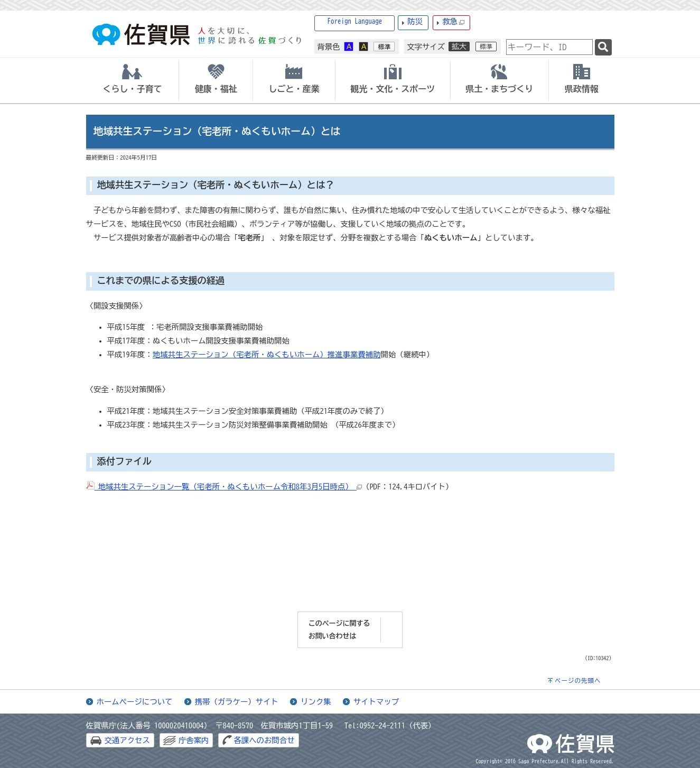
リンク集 (316, 702)
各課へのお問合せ (264, 740)
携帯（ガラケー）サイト (237, 702)
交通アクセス (127, 740)
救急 (453, 22)
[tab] (133, 80)
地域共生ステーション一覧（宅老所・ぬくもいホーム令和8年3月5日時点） (224, 487)
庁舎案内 (194, 740)
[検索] (603, 47)
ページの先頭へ (578, 681)
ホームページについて (135, 702)
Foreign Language (355, 21)
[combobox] (549, 47)
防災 (415, 21)
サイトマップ (376, 702)
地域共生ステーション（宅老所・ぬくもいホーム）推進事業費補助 (267, 354)
